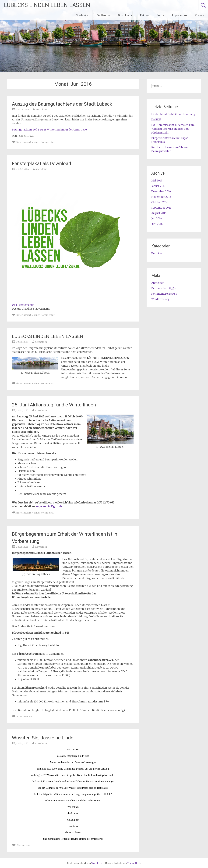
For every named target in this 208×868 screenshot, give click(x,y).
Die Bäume (103, 15)
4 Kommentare (24, 716)
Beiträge (157, 253)
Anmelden (158, 283)
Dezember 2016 (161, 191)
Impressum (179, 15)
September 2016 (161, 208)
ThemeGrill (134, 863)
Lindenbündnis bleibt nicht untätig (173, 114)
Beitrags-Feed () (163, 288)
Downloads (125, 15)
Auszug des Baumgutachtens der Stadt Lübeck (62, 104)
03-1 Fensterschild (23, 305)
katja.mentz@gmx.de (49, 506)
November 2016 (161, 197)
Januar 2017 (158, 186)
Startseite (82, 15)
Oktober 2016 (160, 202)
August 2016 (159, 213)
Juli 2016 (157, 218)
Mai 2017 (157, 181)
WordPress (97, 863)
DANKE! (156, 119)
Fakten (144, 15)
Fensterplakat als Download (42, 163)
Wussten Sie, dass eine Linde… (44, 738)
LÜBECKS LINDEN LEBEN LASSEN (47, 5)
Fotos (160, 15)
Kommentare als (164, 294)
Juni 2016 (157, 224)
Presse (199, 15)
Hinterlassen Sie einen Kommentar (35, 142)
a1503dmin (42, 110)
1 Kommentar (23, 845)
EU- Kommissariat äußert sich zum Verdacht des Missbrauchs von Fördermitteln (173, 129)
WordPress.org (160, 299)
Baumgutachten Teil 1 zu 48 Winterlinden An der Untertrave (49, 130)
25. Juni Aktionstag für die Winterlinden (54, 405)
